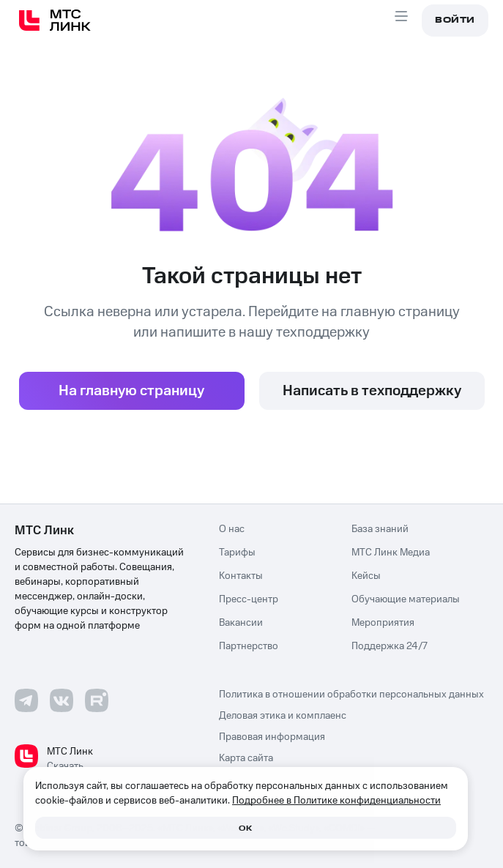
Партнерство (249, 646)
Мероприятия (383, 623)
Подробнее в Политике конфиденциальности (336, 801)
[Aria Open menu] (401, 20)
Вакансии (241, 623)
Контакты (241, 576)
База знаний (380, 529)
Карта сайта (246, 759)
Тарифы (237, 553)
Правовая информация (272, 737)
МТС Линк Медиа (391, 553)
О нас (232, 529)
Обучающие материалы (406, 599)
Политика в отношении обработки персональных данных (351, 695)
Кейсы (366, 576)
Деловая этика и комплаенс (283, 716)
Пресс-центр (249, 599)
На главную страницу (131, 391)
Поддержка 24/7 (390, 646)
